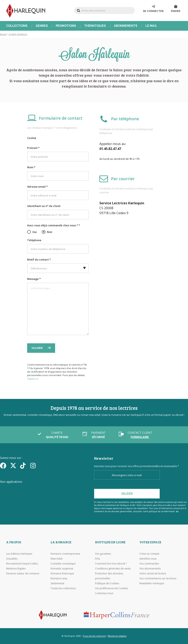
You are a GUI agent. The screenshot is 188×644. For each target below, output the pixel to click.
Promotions (66, 26)
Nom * (31, 167)
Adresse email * (37, 187)
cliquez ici (33, 379)
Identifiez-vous (148, 559)
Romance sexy (59, 578)
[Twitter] (14, 466)
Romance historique (62, 573)
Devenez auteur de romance (23, 573)
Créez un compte (149, 554)
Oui (35, 232)
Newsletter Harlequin (152, 583)
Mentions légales (16, 569)
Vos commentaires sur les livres (158, 578)
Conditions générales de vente (113, 569)
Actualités (12, 559)
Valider (37, 348)
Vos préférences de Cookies (111, 588)
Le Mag (151, 26)
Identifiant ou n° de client (44, 206)
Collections (17, 26)
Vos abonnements (150, 569)
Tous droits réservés (94, 636)
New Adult (57, 559)
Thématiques (95, 26)
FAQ (97, 559)
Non (50, 232)
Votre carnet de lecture (153, 573)
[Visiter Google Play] (65, 490)
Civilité (32, 138)
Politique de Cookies (107, 583)
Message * (34, 279)
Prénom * (33, 148)
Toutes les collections (63, 588)
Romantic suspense (62, 569)
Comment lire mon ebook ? (111, 564)
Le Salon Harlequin (18, 34)
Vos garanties (103, 554)
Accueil (3, 34)
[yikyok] (24, 466)
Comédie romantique (63, 564)
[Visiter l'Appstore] (21, 490)
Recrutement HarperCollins (22, 564)
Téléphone (34, 240)
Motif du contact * (39, 259)
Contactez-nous (104, 593)
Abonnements (126, 26)
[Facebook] (4, 466)
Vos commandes (149, 564)
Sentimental (57, 583)
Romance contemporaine (65, 554)
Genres (42, 26)
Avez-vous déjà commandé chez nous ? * (54, 225)
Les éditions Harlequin (19, 554)
